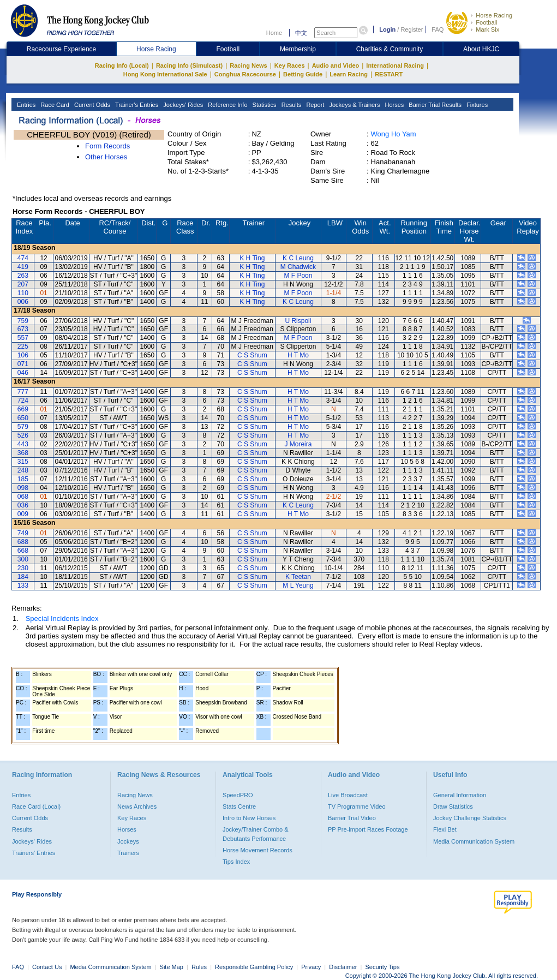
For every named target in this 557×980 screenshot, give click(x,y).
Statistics (264, 105)
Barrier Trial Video (352, 818)
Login (387, 29)
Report (314, 105)
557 (23, 338)
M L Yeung (298, 585)
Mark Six (487, 29)
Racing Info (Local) (122, 65)
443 (23, 444)
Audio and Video (336, 65)
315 (23, 462)
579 (23, 427)
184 (23, 577)
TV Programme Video (357, 806)
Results (291, 105)
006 (23, 302)
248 (23, 470)
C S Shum (252, 355)
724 (23, 401)
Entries (25, 105)
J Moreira (298, 444)
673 (23, 329)
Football (486, 22)
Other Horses (106, 157)
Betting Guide (303, 74)
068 (23, 497)
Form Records (107, 146)
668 (23, 551)
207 (23, 284)
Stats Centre (239, 806)
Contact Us (47, 967)
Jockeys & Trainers (354, 105)
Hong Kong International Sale (165, 74)
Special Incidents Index (62, 619)
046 (23, 373)
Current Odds (91, 105)
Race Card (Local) (36, 806)
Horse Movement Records (257, 850)
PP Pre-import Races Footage (368, 829)
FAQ (438, 29)
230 (23, 568)
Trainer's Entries (136, 105)
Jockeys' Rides (182, 105)
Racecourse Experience (61, 49)
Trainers (128, 853)
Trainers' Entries (34, 853)
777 (23, 392)
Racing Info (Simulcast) (189, 65)
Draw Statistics (453, 806)
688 (23, 542)
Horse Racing (494, 15)
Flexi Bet (445, 829)
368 (23, 453)
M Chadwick (298, 267)
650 (23, 418)
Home (274, 33)
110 (23, 293)
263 (23, 276)
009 (23, 514)
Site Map (172, 967)
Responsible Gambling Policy (254, 967)
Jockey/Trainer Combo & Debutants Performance (256, 834)
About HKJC (481, 49)
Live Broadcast (348, 795)
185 (23, 479)
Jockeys (128, 841)
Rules (200, 967)
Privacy (311, 967)
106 (23, 355)
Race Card (54, 105)
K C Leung (298, 258)
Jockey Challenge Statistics (470, 818)
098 (23, 488)
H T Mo (298, 355)
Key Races (290, 65)
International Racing (395, 65)
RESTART (389, 74)
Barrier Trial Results (434, 105)
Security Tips (383, 967)
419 (23, 267)
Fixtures (476, 105)
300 (23, 559)
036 (23, 505)
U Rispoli (298, 321)
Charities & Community (390, 49)
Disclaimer (343, 967)
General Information (460, 795)
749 (23, 533)
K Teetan (298, 577)
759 (23, 321)
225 (23, 346)
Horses (393, 105)
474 (23, 258)
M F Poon (298, 276)
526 (23, 435)
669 (23, 409)
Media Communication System (474, 841)
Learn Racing (349, 74)
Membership (298, 49)
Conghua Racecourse (245, 74)
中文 (301, 33)
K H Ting (252, 258)
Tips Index (236, 862)
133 (23, 585)
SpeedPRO (238, 795)
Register (412, 29)
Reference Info (227, 105)
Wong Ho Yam (394, 134)
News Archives (137, 806)
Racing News (248, 65)
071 (23, 364)
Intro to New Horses (249, 818)
